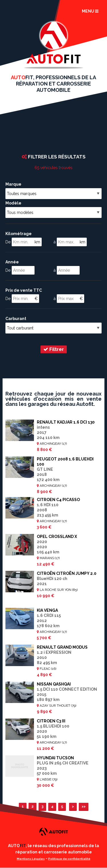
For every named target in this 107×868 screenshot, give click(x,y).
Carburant (16, 319)
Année (12, 262)
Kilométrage (19, 234)
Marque (13, 184)
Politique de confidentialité (69, 859)
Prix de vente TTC (24, 290)
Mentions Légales (31, 859)
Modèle (13, 203)
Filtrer (54, 349)
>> (84, 806)
